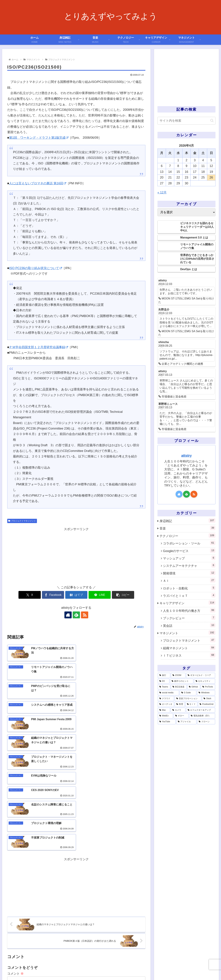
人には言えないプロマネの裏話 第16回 (38, 183)
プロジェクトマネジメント (22, 521)
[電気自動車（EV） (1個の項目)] (202, 716)
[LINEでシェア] (99, 595)
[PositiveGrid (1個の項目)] (207, 704)
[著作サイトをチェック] (68, 615)
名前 (10, 923)
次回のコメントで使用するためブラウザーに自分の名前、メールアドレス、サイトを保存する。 (78, 936)
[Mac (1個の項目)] (164, 710)
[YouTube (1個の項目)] (167, 722)
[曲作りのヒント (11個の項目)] (182, 681)
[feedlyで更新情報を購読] (76, 615)
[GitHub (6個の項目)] (194, 687)
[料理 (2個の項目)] (180, 704)
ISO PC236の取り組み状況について (36, 268)
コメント (15, 878)
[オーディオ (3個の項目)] (166, 704)
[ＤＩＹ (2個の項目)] (191, 704)
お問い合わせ (162, 969)
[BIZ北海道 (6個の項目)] (179, 687)
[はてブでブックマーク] (76, 595)
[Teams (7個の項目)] (164, 687)
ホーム (109, 969)
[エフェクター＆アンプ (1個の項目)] (201, 710)
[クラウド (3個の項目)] (166, 699)
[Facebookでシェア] (53, 595)
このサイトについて (127, 969)
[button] (123, 595)
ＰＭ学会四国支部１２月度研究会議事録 (39, 347)
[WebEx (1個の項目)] (165, 716)
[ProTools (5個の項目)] (208, 687)
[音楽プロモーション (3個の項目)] (188, 699)
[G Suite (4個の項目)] (188, 693)
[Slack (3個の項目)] (209, 699)
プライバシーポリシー (185, 969)
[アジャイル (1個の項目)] (186, 722)
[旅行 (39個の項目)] (164, 675)
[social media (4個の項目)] (168, 693)
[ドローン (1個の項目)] (206, 722)
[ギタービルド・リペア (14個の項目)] (201, 675)
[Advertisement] (76, 556)
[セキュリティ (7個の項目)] (205, 681)
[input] (186, 121)
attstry (186, 456)
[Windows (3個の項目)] (206, 693)
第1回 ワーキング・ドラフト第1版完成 (39, 138)
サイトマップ (208, 969)
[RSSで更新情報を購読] (84, 615)
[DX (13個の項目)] (164, 681)
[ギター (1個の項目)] (181, 716)
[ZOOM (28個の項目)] (178, 675)
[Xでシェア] (30, 595)
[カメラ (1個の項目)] (178, 710)
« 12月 (162, 192)
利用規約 (147, 969)
